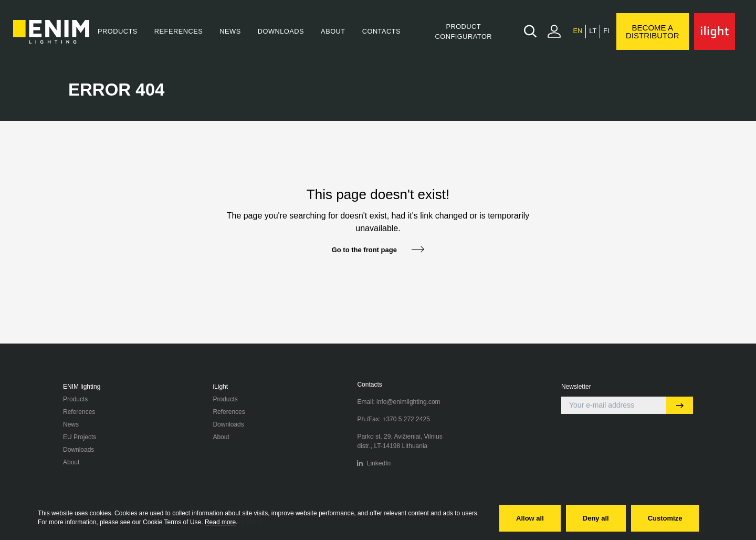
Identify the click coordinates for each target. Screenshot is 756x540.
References (178, 31)
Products (118, 31)
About (333, 31)
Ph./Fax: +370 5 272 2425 (393, 419)
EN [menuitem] (577, 31)
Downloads (281, 31)
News (230, 31)
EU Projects (80, 437)
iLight (220, 387)
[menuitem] (577, 31)
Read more (220, 522)
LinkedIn (374, 463)
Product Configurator (463, 32)
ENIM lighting (82, 387)
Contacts (381, 31)
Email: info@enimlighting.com (398, 402)
